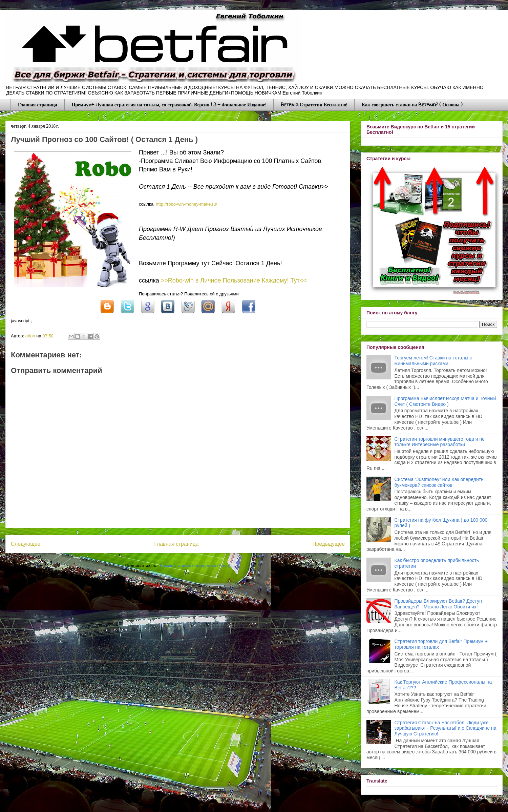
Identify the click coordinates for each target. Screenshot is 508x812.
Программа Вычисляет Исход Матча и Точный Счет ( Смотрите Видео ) (445, 401)
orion (31, 336)
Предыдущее (329, 544)
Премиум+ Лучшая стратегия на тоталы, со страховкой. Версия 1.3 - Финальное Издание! (169, 105)
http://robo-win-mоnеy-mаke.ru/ (186, 204)
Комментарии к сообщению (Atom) (195, 566)
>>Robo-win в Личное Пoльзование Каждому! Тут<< (234, 280)
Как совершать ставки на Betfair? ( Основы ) (412, 105)
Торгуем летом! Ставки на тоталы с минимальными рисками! (433, 361)
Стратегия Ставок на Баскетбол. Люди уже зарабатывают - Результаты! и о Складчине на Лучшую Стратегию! (446, 728)
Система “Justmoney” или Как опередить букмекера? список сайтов (439, 482)
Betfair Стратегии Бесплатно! (314, 105)
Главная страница (38, 105)
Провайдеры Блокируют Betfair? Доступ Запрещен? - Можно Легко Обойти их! (438, 604)
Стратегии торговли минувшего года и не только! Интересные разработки (440, 442)
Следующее (26, 544)
